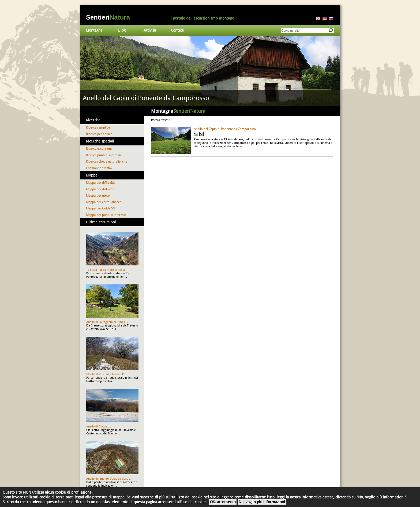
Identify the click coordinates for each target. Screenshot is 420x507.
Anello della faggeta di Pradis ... (107, 322)
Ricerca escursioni (99, 149)
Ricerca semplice (98, 127)
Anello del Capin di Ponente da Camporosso (225, 129)
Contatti (178, 30)
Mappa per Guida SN (101, 208)
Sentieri (108, 17)
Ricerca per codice (99, 134)
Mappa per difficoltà (100, 183)
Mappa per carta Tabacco (104, 202)
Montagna (94, 30)
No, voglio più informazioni (262, 502)
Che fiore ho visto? (99, 168)
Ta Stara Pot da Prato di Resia (106, 270)
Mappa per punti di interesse (106, 215)
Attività (150, 30)
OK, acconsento (223, 502)
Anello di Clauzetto (99, 427)
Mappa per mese (98, 196)
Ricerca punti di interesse (104, 155)
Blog (122, 30)
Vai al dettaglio (210, 71)
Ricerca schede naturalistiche (107, 162)
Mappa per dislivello (100, 189)
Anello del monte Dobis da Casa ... (109, 479)
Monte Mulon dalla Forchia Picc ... (108, 374)
